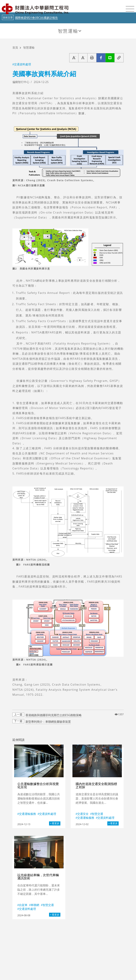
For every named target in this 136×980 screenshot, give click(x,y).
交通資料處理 (22, 64)
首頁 (15, 48)
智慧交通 (97, 814)
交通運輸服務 (27, 814)
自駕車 (23, 905)
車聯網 (35, 905)
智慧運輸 (68, 31)
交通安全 (83, 814)
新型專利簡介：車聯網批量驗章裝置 (48, 722)
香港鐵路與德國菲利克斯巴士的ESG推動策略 (54, 715)
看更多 (56, 823)
